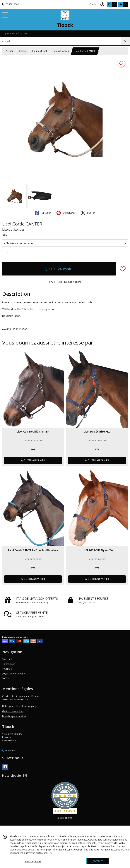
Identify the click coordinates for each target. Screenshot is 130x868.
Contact (93, 4)
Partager (43, 213)
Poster (88, 213)
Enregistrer (66, 213)
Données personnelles (14, 716)
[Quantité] (9, 253)
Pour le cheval (39, 51)
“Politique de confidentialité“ (115, 850)
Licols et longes (61, 51)
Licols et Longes (13, 230)
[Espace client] (102, 4)
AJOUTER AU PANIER (59, 269)
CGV (5, 678)
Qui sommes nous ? (13, 674)
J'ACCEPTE (98, 861)
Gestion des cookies (13, 711)
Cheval (23, 51)
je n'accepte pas (32, 861)
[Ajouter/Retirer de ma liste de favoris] (123, 269)
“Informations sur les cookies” (68, 850)
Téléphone (9, 751)
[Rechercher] (126, 41)
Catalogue (9, 664)
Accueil (10, 51)
